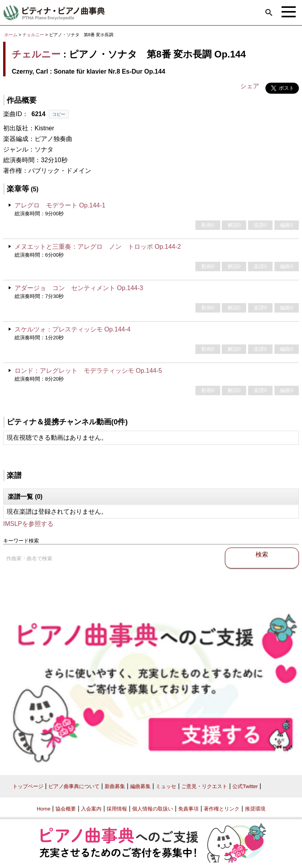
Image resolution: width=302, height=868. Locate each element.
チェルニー (33, 35)
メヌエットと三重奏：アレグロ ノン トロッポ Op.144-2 (98, 247)
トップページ (28, 786)
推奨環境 (255, 809)
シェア (250, 86)
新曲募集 (115, 786)
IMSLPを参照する (28, 524)
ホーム (11, 35)
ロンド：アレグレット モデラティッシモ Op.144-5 (88, 371)
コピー (59, 114)
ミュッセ (166, 786)
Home (43, 809)
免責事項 (188, 809)
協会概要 (66, 809)
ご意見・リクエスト (204, 786)
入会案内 (91, 809)
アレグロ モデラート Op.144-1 (60, 205)
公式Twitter (245, 786)
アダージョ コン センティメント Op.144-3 (79, 288)
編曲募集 (140, 786)
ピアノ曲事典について (74, 786)
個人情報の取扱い (153, 809)
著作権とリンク (222, 809)
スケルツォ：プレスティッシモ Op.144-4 (73, 329)
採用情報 (117, 809)
